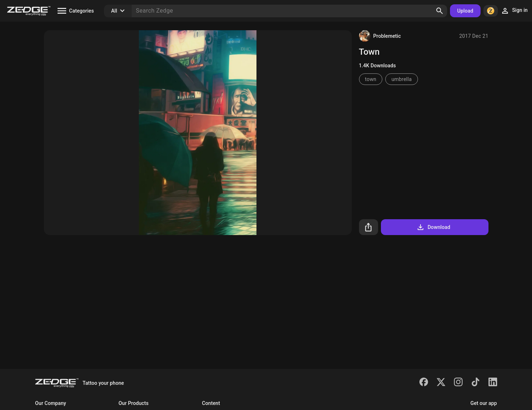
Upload (465, 11)
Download (433, 227)
